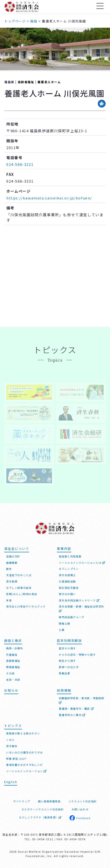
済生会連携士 (67, 575)
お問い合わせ (80, 809)
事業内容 (64, 549)
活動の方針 (13, 556)
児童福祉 (12, 655)
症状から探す (67, 648)
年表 (9, 600)
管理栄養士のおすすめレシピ (25, 765)
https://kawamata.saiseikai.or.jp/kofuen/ (49, 198)
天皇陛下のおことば (19, 575)
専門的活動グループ (71, 617)
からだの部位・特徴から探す (77, 655)
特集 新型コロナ (16, 759)
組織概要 (12, 563)
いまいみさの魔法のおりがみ (25, 752)
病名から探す (67, 661)
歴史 (9, 569)
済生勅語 (12, 581)
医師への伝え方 (69, 667)
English (11, 782)
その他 (10, 673)
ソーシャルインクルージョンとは (82, 563)
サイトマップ (22, 801)
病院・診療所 (15, 648)
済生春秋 (12, 746)
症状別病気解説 (69, 640)
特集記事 (64, 673)
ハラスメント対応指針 (83, 801)
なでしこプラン (69, 569)
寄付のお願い (67, 594)
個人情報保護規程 (49, 801)
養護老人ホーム (49, 82)
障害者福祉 (13, 667)
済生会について (17, 549)
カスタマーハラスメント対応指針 (43, 809)
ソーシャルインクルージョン (27, 771)
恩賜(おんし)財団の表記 (22, 594)
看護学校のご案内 (72, 715)
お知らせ (11, 690)
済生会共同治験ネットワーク (79, 600)
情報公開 (64, 623)
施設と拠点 (13, 640)
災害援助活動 (67, 581)
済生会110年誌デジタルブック (26, 606)
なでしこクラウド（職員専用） (40, 817)
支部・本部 (13, 680)
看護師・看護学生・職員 (76, 709)
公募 (62, 630)
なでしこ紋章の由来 (19, 588)
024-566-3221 (20, 164)
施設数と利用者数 (70, 556)
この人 (10, 740)
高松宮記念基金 (69, 588)
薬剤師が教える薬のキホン (23, 733)
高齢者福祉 (26, 82)
